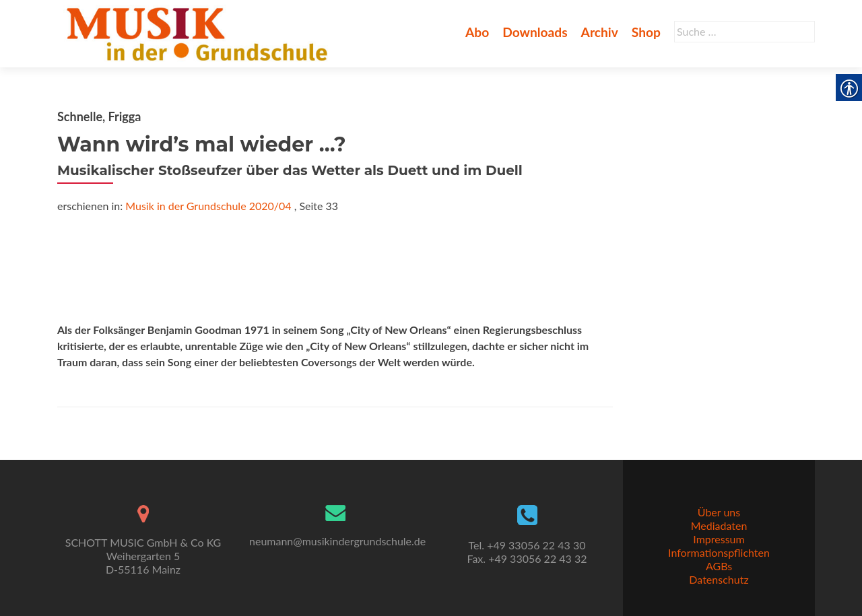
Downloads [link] (535, 32)
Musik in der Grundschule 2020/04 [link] (208, 206)
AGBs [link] (719, 566)
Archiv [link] (600, 32)
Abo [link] (477, 32)
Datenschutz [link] (719, 579)
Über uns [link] (719, 512)
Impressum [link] (719, 539)
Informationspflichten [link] (719, 552)
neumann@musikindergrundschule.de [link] (337, 541)
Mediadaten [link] (719, 525)
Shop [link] (646, 32)
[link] (200, 32)
